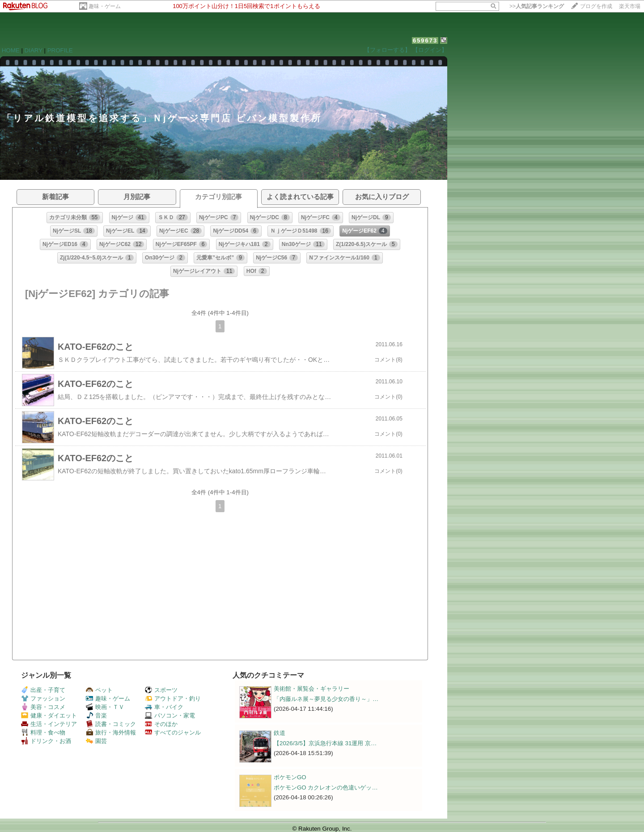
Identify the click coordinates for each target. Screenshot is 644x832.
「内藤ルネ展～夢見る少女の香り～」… (326, 699)
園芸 (96, 741)
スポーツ (161, 690)
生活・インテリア (49, 724)
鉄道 (280, 733)
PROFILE (60, 50)
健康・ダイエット (49, 715)
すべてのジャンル (173, 732)
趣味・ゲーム (105, 6)
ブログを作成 (596, 6)
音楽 (96, 715)
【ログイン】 (430, 50)
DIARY (34, 50)
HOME (11, 50)
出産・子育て (43, 690)
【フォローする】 (387, 50)
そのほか (161, 724)
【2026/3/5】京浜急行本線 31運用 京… (325, 743)
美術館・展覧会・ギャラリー (311, 689)
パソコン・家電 (170, 715)
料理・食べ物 (43, 732)
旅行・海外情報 (111, 732)
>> (537, 6)
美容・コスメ (43, 707)
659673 (425, 40)
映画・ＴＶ (105, 707)
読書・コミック (111, 724)
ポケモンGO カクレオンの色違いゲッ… (326, 787)
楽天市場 (630, 6)
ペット (99, 690)
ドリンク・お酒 (46, 741)
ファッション (43, 698)
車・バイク (164, 707)
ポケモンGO (290, 777)
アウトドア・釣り (173, 698)
